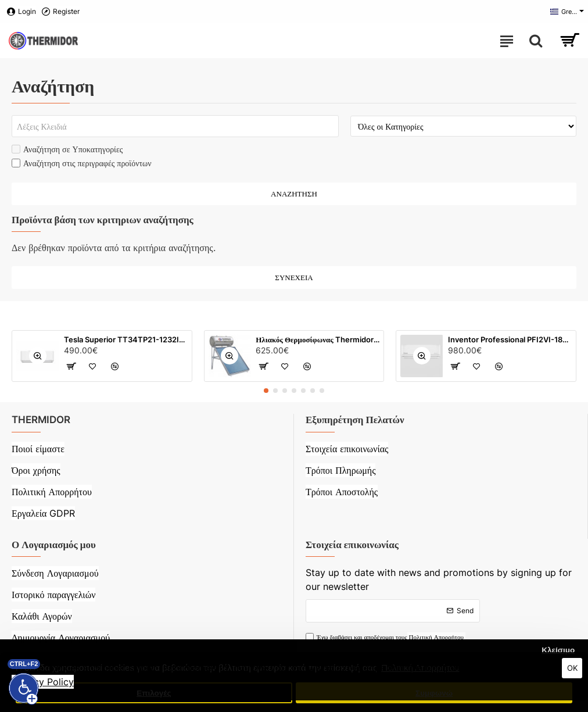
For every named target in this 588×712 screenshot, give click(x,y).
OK (572, 668)
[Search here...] (536, 41)
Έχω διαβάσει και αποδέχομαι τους (386, 637)
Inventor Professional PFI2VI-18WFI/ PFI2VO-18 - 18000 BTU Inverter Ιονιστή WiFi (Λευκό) (510, 339)
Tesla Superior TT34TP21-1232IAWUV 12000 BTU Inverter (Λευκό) (126, 339)
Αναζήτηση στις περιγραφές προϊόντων (82, 163)
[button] (266, 391)
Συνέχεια (294, 277)
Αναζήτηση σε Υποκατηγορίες (67, 149)
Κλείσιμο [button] (558, 650)
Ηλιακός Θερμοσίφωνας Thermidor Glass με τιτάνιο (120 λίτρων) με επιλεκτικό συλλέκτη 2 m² (318, 339)
